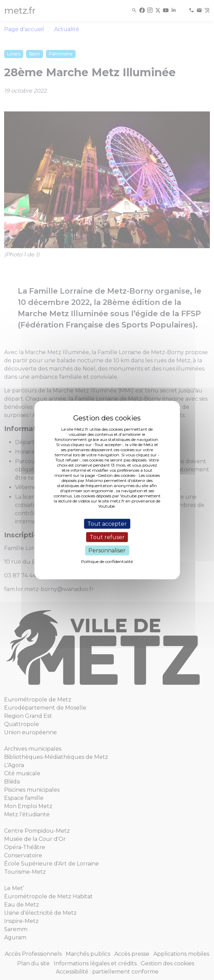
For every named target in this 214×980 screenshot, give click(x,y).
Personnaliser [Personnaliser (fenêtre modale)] (107, 551)
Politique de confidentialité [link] (107, 561)
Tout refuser (107, 537)
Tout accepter (107, 523)
